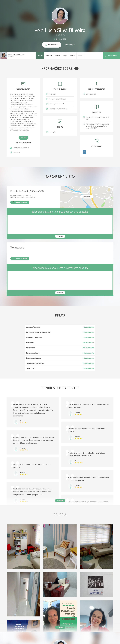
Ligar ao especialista (20, 202)
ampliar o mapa (87, 197)
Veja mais (23, 138)
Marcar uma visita (111, 56)
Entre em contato (70, 45)
